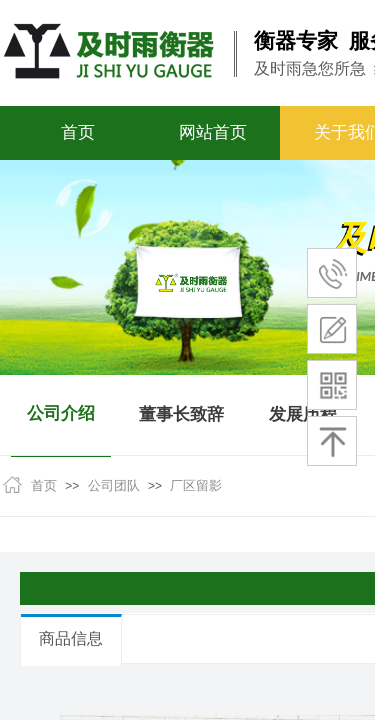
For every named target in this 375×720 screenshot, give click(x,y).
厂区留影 (196, 485)
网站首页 (213, 132)
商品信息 (71, 638)
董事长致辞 (181, 414)
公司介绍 (61, 413)
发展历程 (303, 414)
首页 (78, 132)
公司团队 (114, 485)
